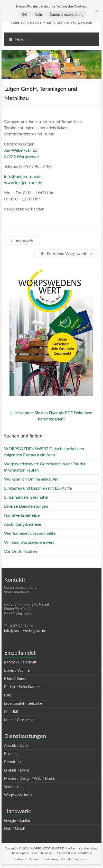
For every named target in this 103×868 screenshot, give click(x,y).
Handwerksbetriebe (22, 515)
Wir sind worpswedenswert (29, 542)
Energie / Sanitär (17, 820)
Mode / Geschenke (19, 720)
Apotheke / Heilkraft (20, 662)
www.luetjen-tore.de (23, 182)
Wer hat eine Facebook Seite (30, 533)
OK (25, 15)
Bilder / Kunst (15, 679)
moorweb (22, 241)
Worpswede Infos (18, 795)
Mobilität (11, 712)
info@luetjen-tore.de (23, 176)
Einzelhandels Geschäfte (26, 497)
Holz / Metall (14, 829)
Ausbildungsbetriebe (23, 524)
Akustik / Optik (16, 745)
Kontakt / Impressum (75, 859)
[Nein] (97, 11)
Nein (39, 15)
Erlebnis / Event (17, 770)
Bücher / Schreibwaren (22, 687)
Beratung (11, 754)
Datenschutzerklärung (44, 859)
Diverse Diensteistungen (26, 506)
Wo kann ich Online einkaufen (31, 479)
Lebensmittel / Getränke (23, 703)
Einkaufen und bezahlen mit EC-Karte (38, 488)
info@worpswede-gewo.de (25, 631)
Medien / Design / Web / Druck (29, 778)
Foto (8, 695)
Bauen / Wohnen (18, 670)
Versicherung (14, 787)
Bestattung (13, 762)
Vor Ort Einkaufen (21, 551)
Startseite (20, 859)
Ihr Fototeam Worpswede (67, 253)
